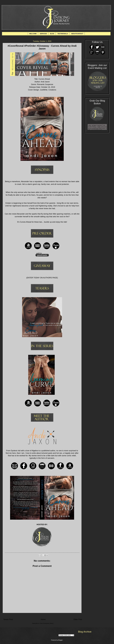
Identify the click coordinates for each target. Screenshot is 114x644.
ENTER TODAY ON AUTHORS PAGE (42, 278)
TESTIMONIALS (63, 34)
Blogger (60, 640)
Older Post (78, 619)
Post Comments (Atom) (47, 623)
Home (43, 619)
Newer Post (8, 619)
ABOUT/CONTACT (77, 34)
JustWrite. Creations (48, 90)
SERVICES (43, 34)
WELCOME (33, 34)
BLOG (52, 34)
